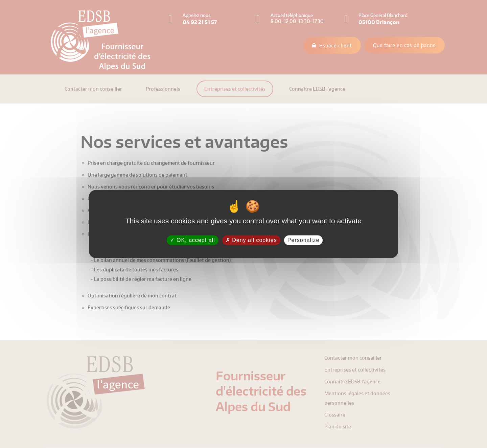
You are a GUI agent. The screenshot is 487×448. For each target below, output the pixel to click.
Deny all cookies (251, 240)
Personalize (304, 240)
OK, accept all (193, 240)
